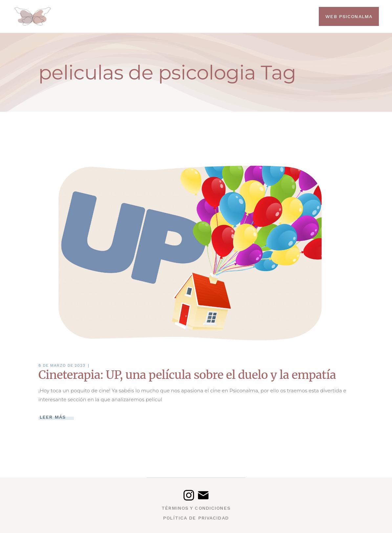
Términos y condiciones (196, 508)
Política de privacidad (196, 518)
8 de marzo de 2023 (62, 365)
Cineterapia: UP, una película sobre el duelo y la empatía (187, 375)
